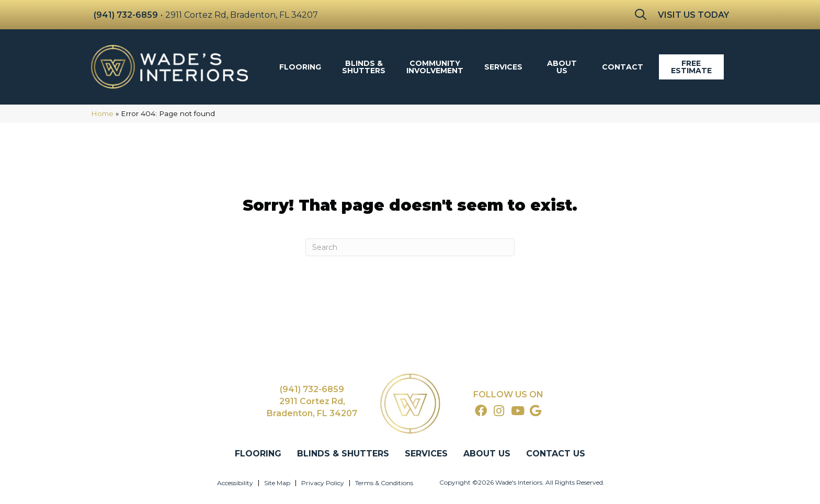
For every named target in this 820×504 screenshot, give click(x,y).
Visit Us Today (693, 15)
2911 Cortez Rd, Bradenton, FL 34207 (242, 15)
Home (102, 113)
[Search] (410, 247)
